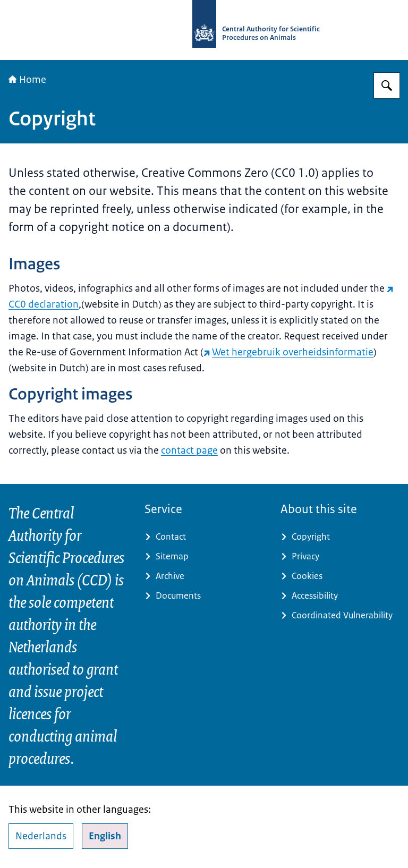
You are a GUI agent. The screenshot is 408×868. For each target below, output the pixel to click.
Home (27, 80)
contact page (189, 450)
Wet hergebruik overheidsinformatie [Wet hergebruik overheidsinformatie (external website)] (288, 352)
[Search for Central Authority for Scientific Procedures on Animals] (387, 86)
